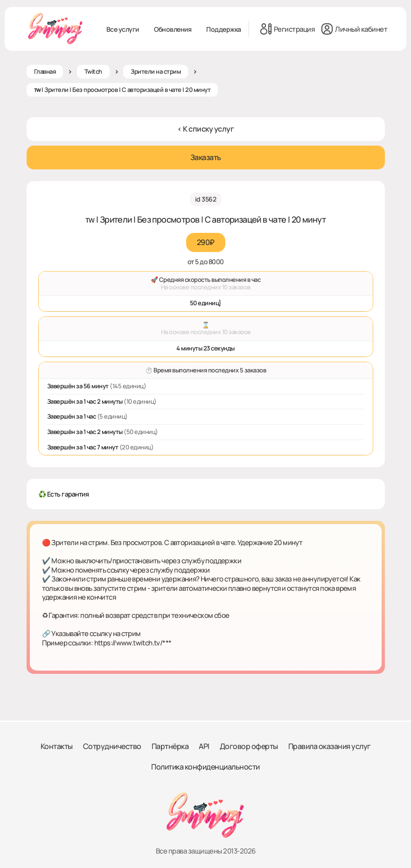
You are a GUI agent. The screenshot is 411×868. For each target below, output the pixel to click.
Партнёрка (170, 746)
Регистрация (288, 29)
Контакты (57, 746)
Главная (45, 71)
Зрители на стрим (156, 71)
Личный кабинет (354, 29)
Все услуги (123, 29)
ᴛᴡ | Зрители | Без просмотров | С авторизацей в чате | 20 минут (122, 90)
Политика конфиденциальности (205, 767)
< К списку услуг (205, 129)
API (204, 746)
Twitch (93, 71)
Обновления (173, 29)
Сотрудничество (112, 746)
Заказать (206, 157)
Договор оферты (249, 746)
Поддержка (224, 29)
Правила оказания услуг (330, 746)
